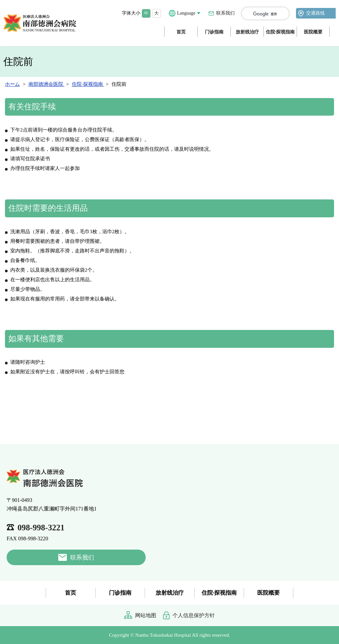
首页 (181, 32)
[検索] (269, 14)
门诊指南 (214, 32)
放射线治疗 (247, 32)
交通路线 (315, 13)
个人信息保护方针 (194, 615)
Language (186, 13)
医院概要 (313, 32)
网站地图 (146, 615)
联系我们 (225, 13)
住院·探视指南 (280, 32)
